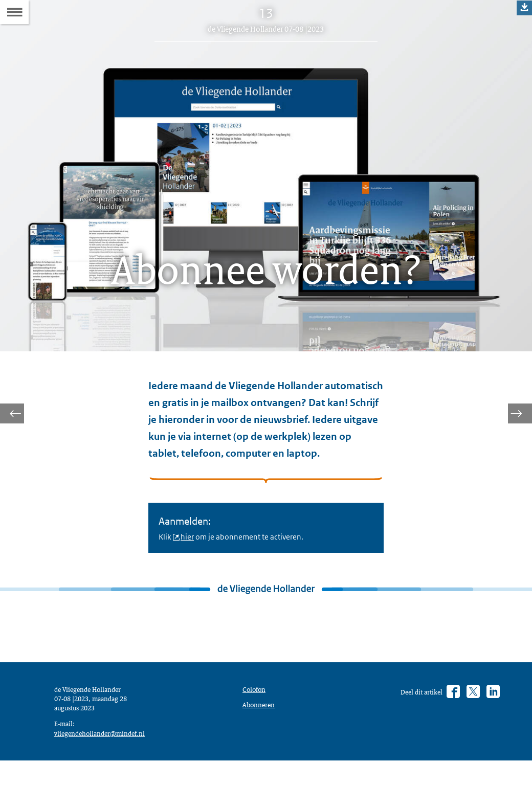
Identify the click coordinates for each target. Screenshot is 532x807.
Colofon (256, 727)
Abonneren (261, 745)
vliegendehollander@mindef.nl (105, 776)
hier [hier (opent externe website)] (191, 561)
